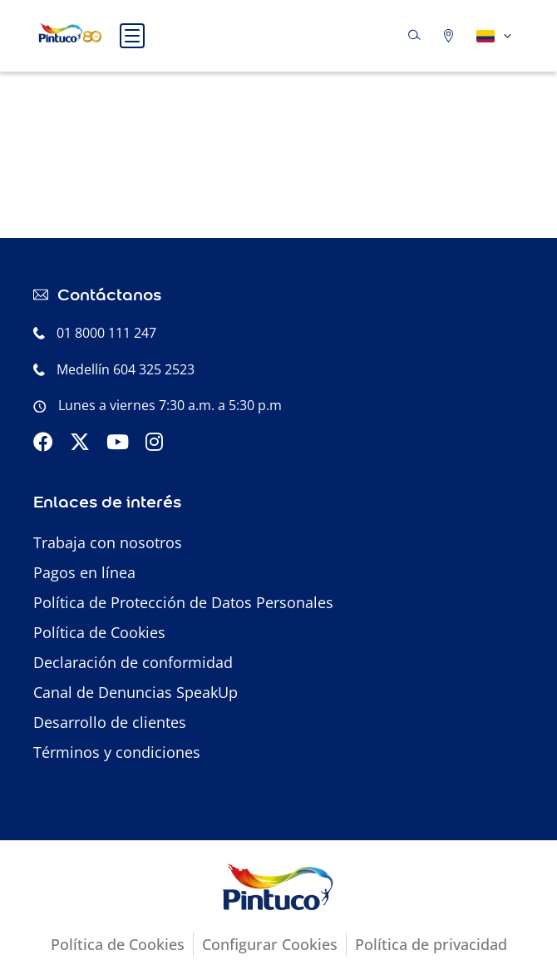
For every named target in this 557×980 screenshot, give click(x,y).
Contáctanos (109, 294)
